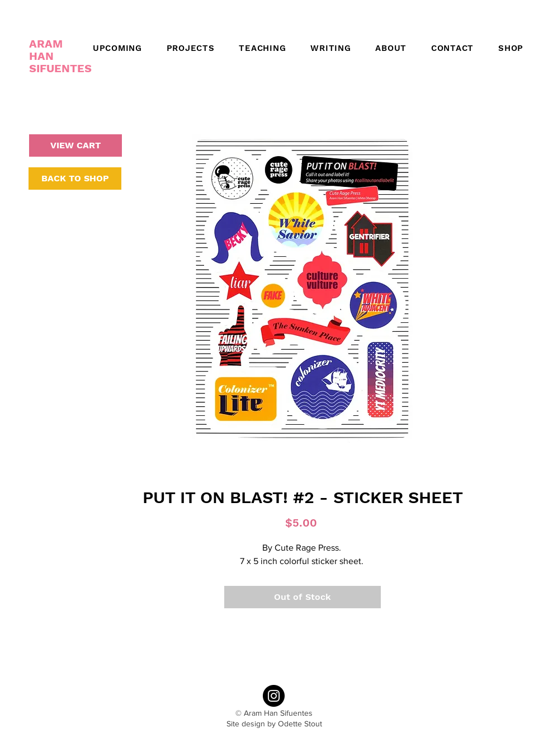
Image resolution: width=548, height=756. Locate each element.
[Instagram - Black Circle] (274, 696)
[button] (387, 48)
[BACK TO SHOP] (75, 179)
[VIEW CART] (75, 145)
